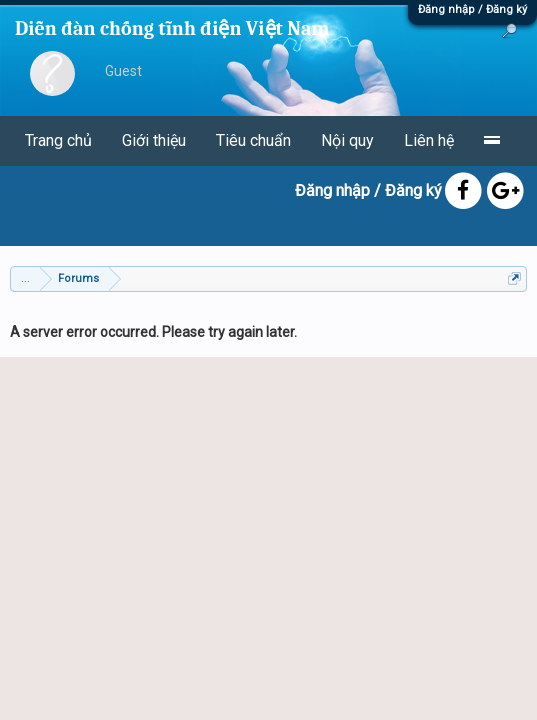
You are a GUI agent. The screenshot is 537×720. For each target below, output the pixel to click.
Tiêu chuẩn (253, 140)
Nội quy (347, 140)
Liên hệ (429, 140)
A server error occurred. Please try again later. (153, 332)
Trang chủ (58, 140)
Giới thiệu (154, 140)
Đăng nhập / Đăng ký (472, 9)
